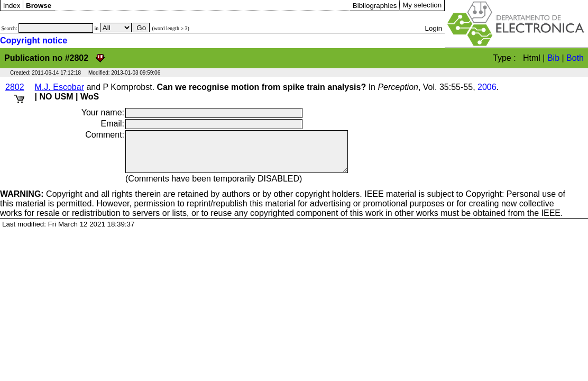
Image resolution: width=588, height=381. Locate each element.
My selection (422, 5)
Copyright (41, 202)
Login (434, 28)
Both (575, 58)
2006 (487, 87)
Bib (553, 58)
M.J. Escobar (59, 87)
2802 (15, 87)
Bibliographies (375, 6)
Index (12, 6)
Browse (39, 6)
